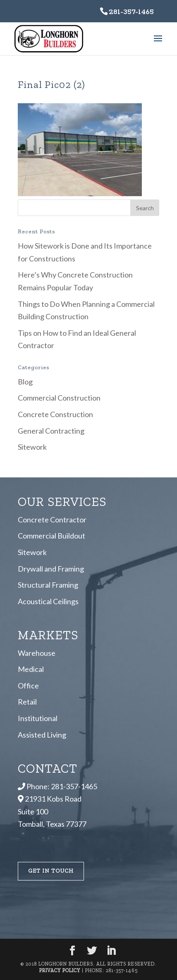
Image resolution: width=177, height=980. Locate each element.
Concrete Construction (55, 414)
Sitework (32, 447)
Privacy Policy (60, 971)
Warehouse (37, 653)
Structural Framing (48, 585)
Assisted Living (42, 735)
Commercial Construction (59, 398)
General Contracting (51, 431)
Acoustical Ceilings (48, 601)
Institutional (38, 718)
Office (28, 686)
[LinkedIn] (111, 951)
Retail (27, 702)
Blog (25, 382)
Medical (31, 669)
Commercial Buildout (51, 536)
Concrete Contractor (52, 520)
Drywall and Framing (51, 569)
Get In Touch (51, 871)
